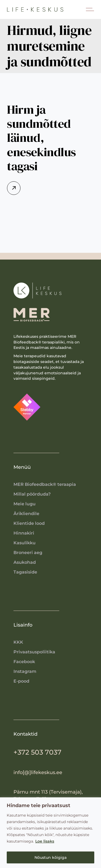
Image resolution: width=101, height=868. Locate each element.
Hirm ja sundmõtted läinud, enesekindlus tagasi (41, 138)
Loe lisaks (45, 841)
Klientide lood (29, 523)
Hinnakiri (24, 533)
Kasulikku (25, 543)
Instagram (25, 671)
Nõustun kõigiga (50, 857)
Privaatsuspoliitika (34, 652)
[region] (50, 833)
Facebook (24, 662)
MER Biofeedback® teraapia (45, 484)
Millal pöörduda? (32, 494)
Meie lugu (25, 504)
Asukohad (25, 562)
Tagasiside (25, 572)
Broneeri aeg (28, 553)
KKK (18, 642)
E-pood (21, 681)
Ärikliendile (26, 514)
